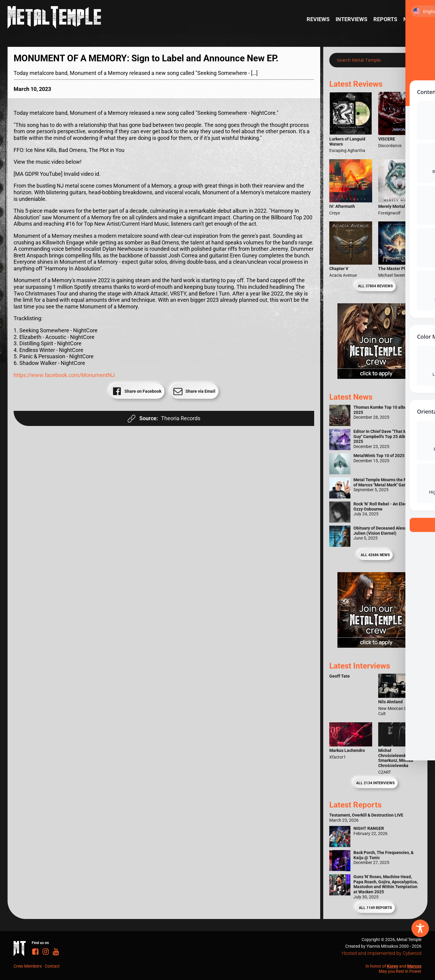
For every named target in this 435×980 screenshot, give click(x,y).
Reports (385, 19)
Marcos (414, 966)
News (411, 19)
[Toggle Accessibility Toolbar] (420, 928)
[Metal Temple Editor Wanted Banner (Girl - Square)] (375, 377)
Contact (52, 966)
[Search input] (369, 60)
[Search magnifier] (412, 60)
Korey (393, 966)
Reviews (318, 19)
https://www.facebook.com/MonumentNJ (64, 375)
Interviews (351, 19)
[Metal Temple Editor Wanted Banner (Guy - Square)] (375, 646)
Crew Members (28, 966)
